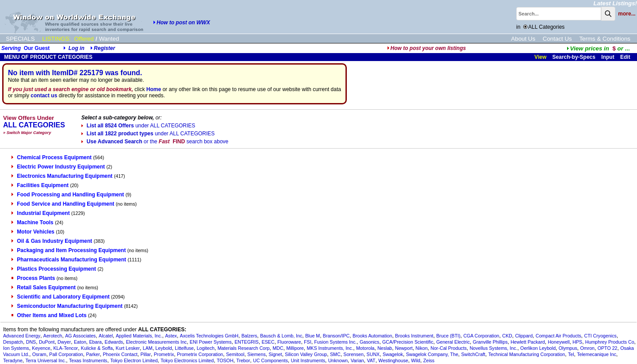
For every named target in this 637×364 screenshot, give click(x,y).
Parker (93, 354)
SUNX (373, 354)
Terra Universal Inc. (46, 360)
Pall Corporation (66, 354)
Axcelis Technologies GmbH (209, 336)
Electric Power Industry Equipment (58, 167)
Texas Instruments (88, 360)
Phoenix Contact (120, 354)
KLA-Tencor (65, 348)
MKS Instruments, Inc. (330, 348)
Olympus (568, 348)
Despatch (13, 342)
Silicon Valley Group (306, 354)
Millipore (295, 348)
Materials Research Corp (244, 348)
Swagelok (393, 354)
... (598, 48)
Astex (171, 336)
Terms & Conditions (605, 39)
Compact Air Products (558, 336)
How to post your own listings (427, 48)
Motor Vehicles (33, 232)
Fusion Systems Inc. (335, 342)
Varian (357, 360)
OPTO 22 (608, 348)
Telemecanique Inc (597, 354)
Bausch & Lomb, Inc (281, 336)
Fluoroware (289, 342)
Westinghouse (393, 360)
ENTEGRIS (246, 342)
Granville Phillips (490, 342)
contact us (44, 96)
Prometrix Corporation (200, 354)
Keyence (41, 348)
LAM (148, 348)
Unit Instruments (308, 360)
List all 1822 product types (148, 134)
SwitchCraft (473, 354)
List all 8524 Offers (138, 126)
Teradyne (13, 360)
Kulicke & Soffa (97, 348)
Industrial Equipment (40, 213)
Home (154, 89)
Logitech (206, 348)
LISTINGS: (57, 39)
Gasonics (369, 342)
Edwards (114, 342)
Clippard (524, 336)
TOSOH (225, 360)
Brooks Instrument (414, 336)
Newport (404, 348)
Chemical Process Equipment (52, 157)
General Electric (453, 342)
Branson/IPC (336, 336)
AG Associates (80, 336)
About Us (523, 39)
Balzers (249, 336)
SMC (335, 354)
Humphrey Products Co (610, 342)
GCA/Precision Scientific (408, 342)
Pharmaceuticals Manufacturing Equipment (69, 260)
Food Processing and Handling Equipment (68, 195)
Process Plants (33, 278)
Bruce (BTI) (448, 336)
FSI (308, 342)
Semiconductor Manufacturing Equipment (67, 306)
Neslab (385, 348)
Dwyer (64, 342)
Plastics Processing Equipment (54, 269)
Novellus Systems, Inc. (494, 348)
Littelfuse (184, 348)
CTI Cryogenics (600, 336)
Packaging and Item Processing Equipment (69, 250)
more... (627, 14)
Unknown (338, 360)
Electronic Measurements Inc (156, 342)
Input (608, 57)
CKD (507, 336)
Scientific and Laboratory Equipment (60, 297)
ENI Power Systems (211, 342)
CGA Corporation (481, 336)
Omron (587, 348)
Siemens (256, 354)
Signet (275, 354)
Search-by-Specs (574, 57)
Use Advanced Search (155, 142)
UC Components (271, 360)
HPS (577, 342)
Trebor (243, 360)
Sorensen (353, 354)
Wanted (109, 39)
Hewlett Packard (528, 342)
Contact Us (557, 39)
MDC (278, 348)
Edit (626, 57)
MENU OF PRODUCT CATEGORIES (48, 57)
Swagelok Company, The (432, 354)
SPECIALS (20, 39)
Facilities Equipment (40, 185)
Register (104, 48)
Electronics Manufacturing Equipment (62, 176)
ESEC (268, 342)
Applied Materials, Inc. (139, 336)
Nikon (421, 348)
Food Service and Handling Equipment (63, 204)
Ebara (96, 342)
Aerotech (53, 336)
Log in (77, 48)
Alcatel (106, 336)
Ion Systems (16, 348)
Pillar (146, 354)
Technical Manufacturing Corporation (527, 354)
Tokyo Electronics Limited (187, 360)
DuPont (47, 342)
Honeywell (558, 342)
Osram (39, 354)
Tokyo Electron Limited (134, 360)
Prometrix (164, 354)
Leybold (163, 348)
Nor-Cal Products (449, 348)
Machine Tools (32, 222)
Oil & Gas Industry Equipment (52, 241)
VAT (371, 360)
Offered (84, 39)
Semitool (235, 354)
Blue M (313, 336)
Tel (571, 354)
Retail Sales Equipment (44, 287)
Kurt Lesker (128, 348)
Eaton (80, 342)
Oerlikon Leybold (538, 348)
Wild (416, 360)
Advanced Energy (22, 336)
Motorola (365, 348)
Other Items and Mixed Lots (49, 315)
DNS (31, 342)
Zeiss (429, 360)
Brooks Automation (372, 336)
